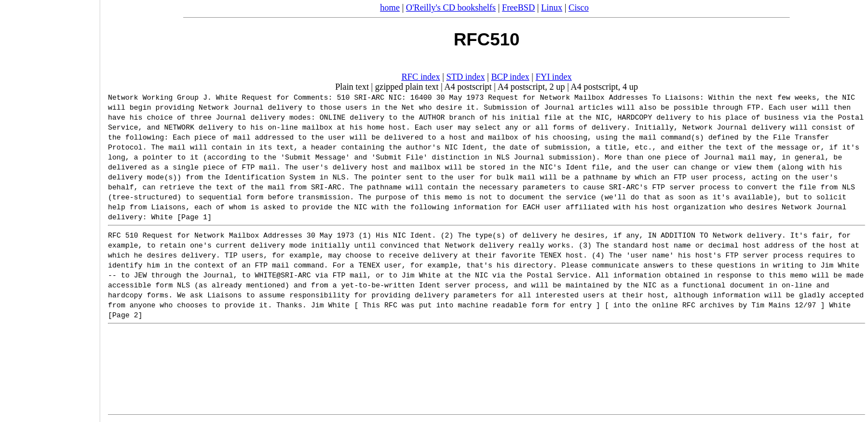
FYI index (554, 77)
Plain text (352, 87)
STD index (466, 77)
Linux (552, 7)
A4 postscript (468, 87)
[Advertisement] (50, 207)
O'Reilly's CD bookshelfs (451, 7)
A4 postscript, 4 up (604, 87)
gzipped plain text (407, 87)
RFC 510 (123, 235)
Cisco (578, 7)
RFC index (421, 77)
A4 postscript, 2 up (531, 87)
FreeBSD (519, 7)
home (390, 7)
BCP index (510, 77)
